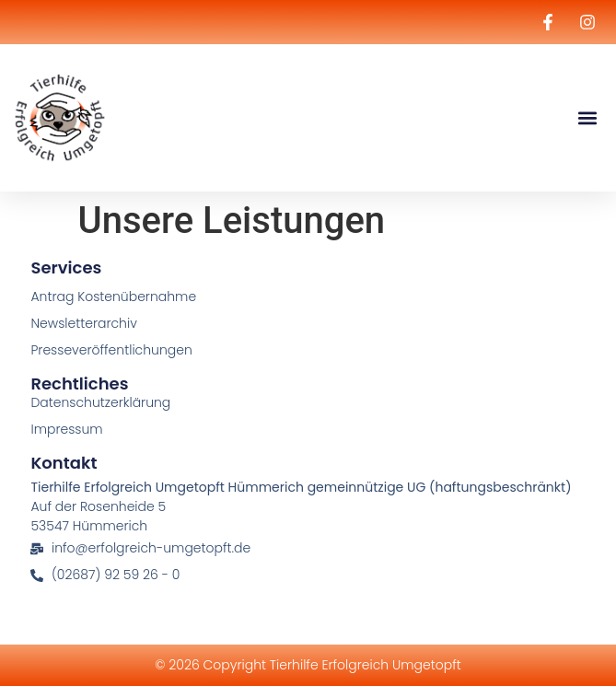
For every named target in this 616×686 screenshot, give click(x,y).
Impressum (66, 429)
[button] (587, 118)
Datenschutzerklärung (100, 402)
